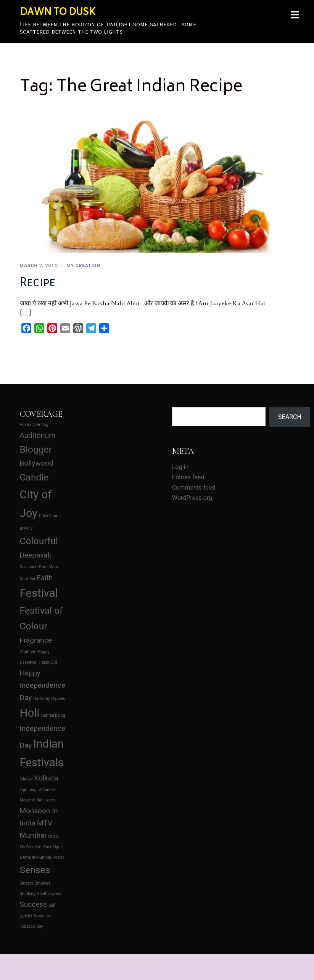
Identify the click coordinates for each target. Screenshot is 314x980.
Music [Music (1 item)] (53, 836)
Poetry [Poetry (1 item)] (59, 857)
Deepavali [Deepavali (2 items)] (35, 555)
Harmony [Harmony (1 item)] (41, 699)
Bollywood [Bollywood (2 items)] (37, 463)
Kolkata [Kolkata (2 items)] (46, 778)
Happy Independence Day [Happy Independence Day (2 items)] (43, 685)
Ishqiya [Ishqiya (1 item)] (26, 779)
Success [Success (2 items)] (34, 904)
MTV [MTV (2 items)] (45, 823)
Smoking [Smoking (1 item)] (28, 894)
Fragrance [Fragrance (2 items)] (36, 640)
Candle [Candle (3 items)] (34, 477)
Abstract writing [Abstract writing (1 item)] (34, 425)
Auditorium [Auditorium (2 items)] (38, 435)
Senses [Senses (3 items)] (35, 870)
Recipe (38, 282)
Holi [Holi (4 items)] (30, 713)
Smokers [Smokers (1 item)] (43, 883)
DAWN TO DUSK (58, 13)
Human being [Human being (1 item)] (53, 715)
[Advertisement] (119, 445)
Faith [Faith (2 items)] (45, 578)
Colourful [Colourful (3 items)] (39, 541)
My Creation (83, 266)
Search (290, 417)
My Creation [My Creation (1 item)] (31, 847)
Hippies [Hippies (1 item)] (58, 699)
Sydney (152, 966)
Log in (180, 467)
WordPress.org (192, 498)
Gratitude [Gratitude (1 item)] (28, 652)
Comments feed (194, 488)
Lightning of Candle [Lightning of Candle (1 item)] (37, 790)
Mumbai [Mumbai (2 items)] (33, 835)
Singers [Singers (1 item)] (27, 883)
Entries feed (188, 477)
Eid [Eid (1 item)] (33, 579)
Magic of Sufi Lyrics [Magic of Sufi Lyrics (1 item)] (37, 800)
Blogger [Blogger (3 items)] (36, 449)
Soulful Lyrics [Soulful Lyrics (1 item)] (49, 894)
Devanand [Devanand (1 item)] (29, 567)
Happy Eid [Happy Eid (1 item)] (48, 662)
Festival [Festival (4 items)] (39, 593)
